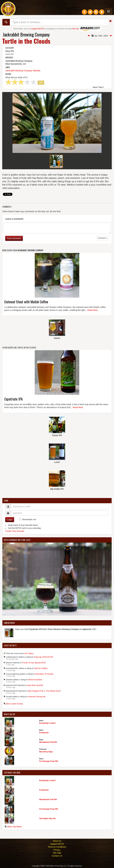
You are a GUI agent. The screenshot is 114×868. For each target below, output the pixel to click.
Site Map (57, 853)
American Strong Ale (37, 697)
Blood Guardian (35, 680)
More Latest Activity (14, 704)
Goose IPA (57, 435)
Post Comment (14, 238)
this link (75, 29)
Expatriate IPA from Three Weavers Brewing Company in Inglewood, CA (62, 629)
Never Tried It (98, 87)
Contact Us (57, 856)
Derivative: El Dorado (44, 674)
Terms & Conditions (57, 847)
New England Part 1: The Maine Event (44, 691)
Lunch (57, 462)
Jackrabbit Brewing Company (26, 34)
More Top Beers (15, 827)
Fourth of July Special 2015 (34, 663)
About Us (57, 841)
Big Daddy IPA (57, 489)
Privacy (57, 850)
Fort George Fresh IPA (49, 761)
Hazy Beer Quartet (35, 685)
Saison (57, 338)
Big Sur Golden (41, 668)
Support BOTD (57, 844)
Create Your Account (15, 531)
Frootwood (44, 733)
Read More (93, 310)
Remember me (29, 519)
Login (10, 520)
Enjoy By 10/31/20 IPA (44, 657)
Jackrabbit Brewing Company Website (23, 71)
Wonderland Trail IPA (48, 742)
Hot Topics (29, 653)
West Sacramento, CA (16, 64)
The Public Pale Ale (47, 819)
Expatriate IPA (14, 399)
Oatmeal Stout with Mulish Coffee (26, 302)
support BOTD (37, 29)
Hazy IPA (10, 51)
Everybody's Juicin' (47, 723)
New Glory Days (46, 752)
